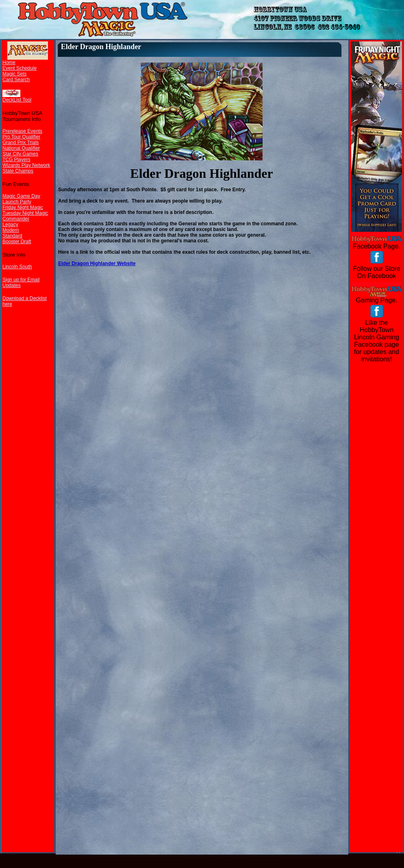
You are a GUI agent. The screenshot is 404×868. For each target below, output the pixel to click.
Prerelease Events (22, 131)
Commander (16, 219)
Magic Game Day (21, 196)
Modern (11, 230)
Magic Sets (14, 74)
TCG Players (16, 160)
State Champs (18, 171)
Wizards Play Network (26, 165)
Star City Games (20, 154)
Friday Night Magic (23, 207)
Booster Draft (17, 242)
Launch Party (17, 202)
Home (9, 63)
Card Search (16, 80)
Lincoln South (17, 267)
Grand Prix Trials (21, 143)
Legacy (10, 225)
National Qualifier (21, 148)
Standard (12, 236)
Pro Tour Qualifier (21, 137)
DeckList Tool (17, 100)
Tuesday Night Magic (25, 213)
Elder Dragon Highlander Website (97, 263)
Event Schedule (20, 68)
